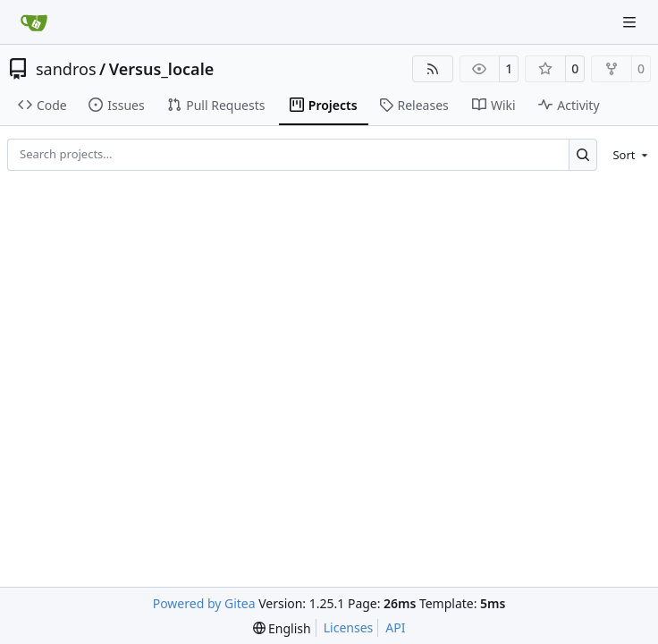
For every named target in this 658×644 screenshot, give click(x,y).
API (395, 627)
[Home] (34, 22)
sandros (66, 69)
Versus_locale (162, 69)
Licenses (349, 627)
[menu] (627, 155)
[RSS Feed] (433, 69)
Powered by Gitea (204, 603)
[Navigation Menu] (631, 22)
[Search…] (583, 154)
